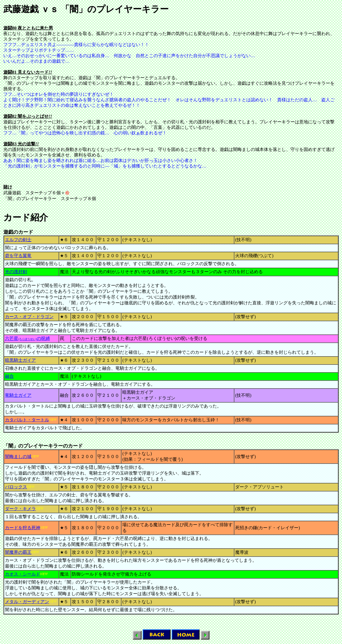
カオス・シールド (23, 574)
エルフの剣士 (18, 240)
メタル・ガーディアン (27, 602)
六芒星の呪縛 (27, 338)
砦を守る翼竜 (18, 256)
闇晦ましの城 (18, 457)
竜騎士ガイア (18, 395)
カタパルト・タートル (27, 420)
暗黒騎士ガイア (20, 360)
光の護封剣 (16, 272)
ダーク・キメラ (20, 509)
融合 (9, 376)
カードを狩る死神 (23, 528)
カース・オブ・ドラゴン (29, 317)
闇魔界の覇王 (18, 552)
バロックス (16, 487)
